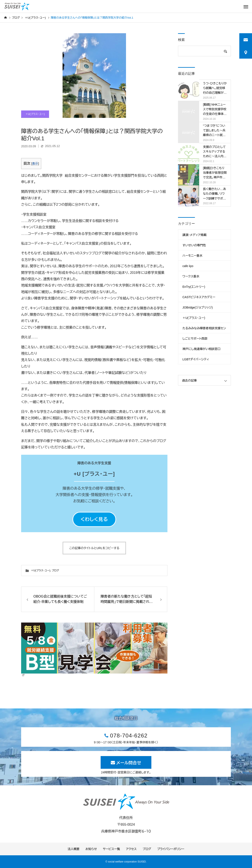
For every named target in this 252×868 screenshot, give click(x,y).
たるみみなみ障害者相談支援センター (204, 330)
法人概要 (74, 849)
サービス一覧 (111, 849)
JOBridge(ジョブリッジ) (198, 307)
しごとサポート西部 (195, 339)
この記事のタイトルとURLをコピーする (94, 548)
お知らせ (91, 849)
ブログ (55, 570)
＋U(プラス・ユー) (35, 114)
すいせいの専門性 (194, 245)
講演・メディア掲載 (194, 235)
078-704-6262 (129, 736)
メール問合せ (129, 763)
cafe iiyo (188, 266)
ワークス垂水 (191, 276)
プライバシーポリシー (171, 849)
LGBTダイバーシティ (196, 359)
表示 (35, 164)
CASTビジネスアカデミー (199, 297)
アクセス (131, 849)
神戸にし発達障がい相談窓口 (201, 349)
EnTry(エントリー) (194, 287)
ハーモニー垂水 (192, 256)
